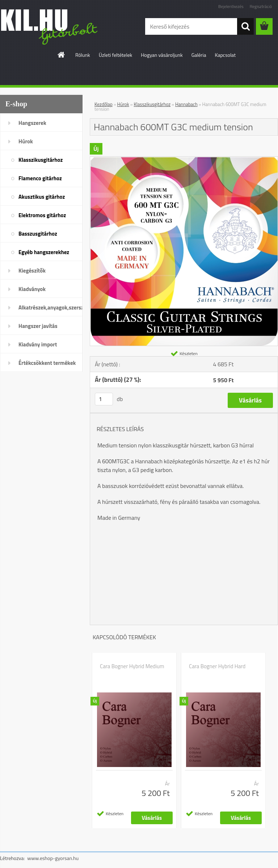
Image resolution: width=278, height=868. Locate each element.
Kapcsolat (226, 55)
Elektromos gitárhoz (42, 215)
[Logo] (50, 27)
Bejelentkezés (231, 6)
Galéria (199, 55)
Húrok (26, 141)
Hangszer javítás (38, 326)
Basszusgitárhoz (38, 234)
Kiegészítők (32, 271)
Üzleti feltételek (115, 55)
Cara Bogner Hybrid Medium (132, 666)
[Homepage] (62, 55)
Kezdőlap (104, 104)
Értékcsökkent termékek (47, 363)
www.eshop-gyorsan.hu (53, 858)
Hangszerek (32, 123)
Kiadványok (32, 289)
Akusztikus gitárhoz (42, 197)
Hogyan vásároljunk (162, 55)
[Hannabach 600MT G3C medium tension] (184, 160)
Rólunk (83, 55)
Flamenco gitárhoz (40, 178)
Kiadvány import (38, 344)
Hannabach (186, 104)
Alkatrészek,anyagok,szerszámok (50, 307)
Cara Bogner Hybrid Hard (217, 666)
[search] (245, 26)
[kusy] (104, 399)
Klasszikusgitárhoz (41, 160)
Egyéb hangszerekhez (44, 252)
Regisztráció (261, 6)
